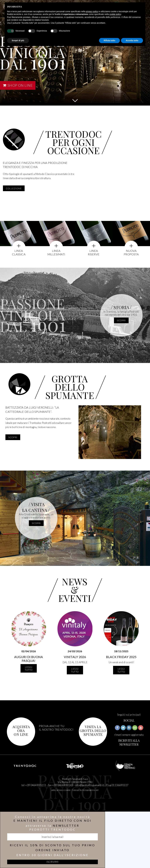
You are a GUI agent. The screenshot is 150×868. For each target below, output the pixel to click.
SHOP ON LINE (18, 85)
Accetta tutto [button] (132, 40)
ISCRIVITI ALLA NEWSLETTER (129, 742)
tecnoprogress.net (90, 790)
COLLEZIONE (14, 188)
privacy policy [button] (92, 11)
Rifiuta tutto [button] (109, 40)
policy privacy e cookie (61, 790)
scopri (121, 320)
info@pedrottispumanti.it (89, 785)
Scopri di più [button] (18, 40)
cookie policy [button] (115, 14)
